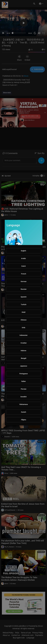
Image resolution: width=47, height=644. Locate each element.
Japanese (24, 366)
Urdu (23, 328)
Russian (24, 289)
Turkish (24, 304)
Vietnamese (24, 404)
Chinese (24, 320)
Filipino (24, 420)
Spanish (24, 297)
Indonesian (23, 335)
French (24, 274)
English (23, 251)
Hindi (23, 312)
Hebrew (23, 351)
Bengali (24, 358)
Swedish (23, 397)
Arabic (24, 258)
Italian (23, 381)
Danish (24, 412)
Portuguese (24, 374)
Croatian (24, 343)
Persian (24, 389)
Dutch (24, 266)
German (24, 281)
